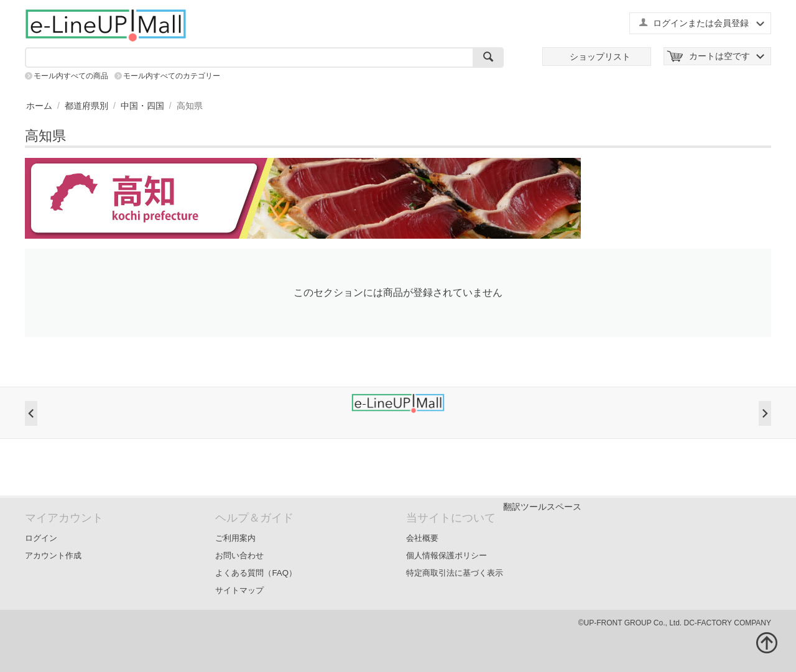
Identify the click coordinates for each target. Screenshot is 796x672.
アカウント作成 (53, 555)
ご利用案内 (235, 538)
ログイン (41, 538)
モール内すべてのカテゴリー (172, 76)
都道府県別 (86, 106)
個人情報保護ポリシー (447, 555)
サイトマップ (239, 590)
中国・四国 (142, 106)
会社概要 (422, 538)
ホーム (39, 106)
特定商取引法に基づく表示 (455, 573)
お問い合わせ (239, 555)
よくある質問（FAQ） (256, 573)
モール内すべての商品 (71, 76)
